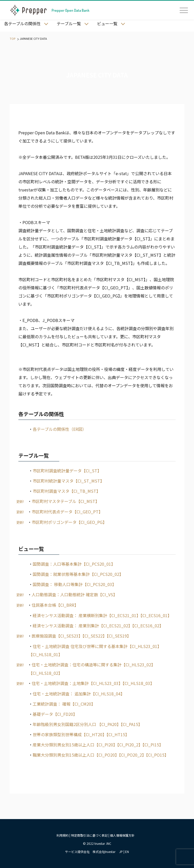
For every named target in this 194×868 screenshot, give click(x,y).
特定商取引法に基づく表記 (89, 835)
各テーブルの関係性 (22, 23)
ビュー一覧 (107, 23)
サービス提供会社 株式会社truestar (90, 852)
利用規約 (63, 835)
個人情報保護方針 (122, 835)
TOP (13, 38)
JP (121, 852)
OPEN (184, 10)
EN (127, 852)
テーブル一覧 (69, 23)
